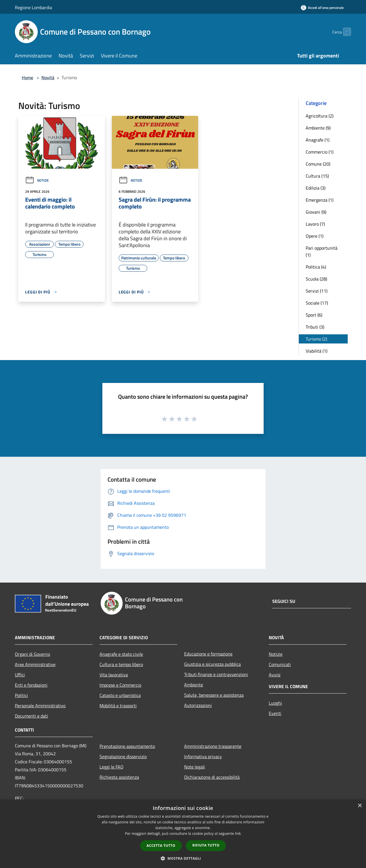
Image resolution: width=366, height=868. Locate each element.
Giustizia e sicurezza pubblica (212, 664)
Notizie (37, 180)
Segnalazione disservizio (123, 756)
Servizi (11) (317, 291)
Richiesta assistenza (119, 777)
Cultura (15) (317, 176)
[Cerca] (344, 32)
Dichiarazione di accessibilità (212, 777)
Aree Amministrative (35, 664)
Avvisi (275, 675)
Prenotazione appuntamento (127, 746)
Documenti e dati (31, 716)
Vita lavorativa (114, 675)
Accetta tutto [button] (161, 846)
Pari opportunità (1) (322, 251)
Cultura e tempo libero (121, 664)
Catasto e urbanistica (120, 695)
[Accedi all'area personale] (322, 8)
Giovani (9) (316, 212)
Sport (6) (314, 315)
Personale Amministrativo (40, 706)
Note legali (195, 767)
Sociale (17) (317, 303)
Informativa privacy (203, 756)
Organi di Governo (32, 654)
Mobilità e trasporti (118, 706)
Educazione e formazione (208, 654)
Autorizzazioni (198, 705)
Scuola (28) (316, 279)
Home (27, 78)
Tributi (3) (315, 327)
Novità (48, 78)
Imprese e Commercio (120, 685)
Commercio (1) (320, 152)
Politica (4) (316, 267)
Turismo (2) (316, 339)
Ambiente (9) (318, 128)
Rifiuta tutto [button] (206, 845)
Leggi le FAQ (112, 767)
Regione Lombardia (33, 7)
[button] (183, 858)
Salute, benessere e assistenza (214, 695)
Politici (21, 695)
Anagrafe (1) (318, 140)
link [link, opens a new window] (238, 834)
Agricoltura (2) (320, 116)
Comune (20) (318, 164)
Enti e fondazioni (31, 685)
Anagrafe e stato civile (121, 654)
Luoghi (275, 703)
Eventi (275, 713)
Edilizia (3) (316, 188)
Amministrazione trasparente (213, 746)
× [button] (360, 806)
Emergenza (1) (320, 200)
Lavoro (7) (315, 224)
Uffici (20, 675)
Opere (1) (315, 236)
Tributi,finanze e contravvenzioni (216, 674)
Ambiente (194, 685)
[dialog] (183, 834)
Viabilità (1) (317, 351)
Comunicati (280, 664)
